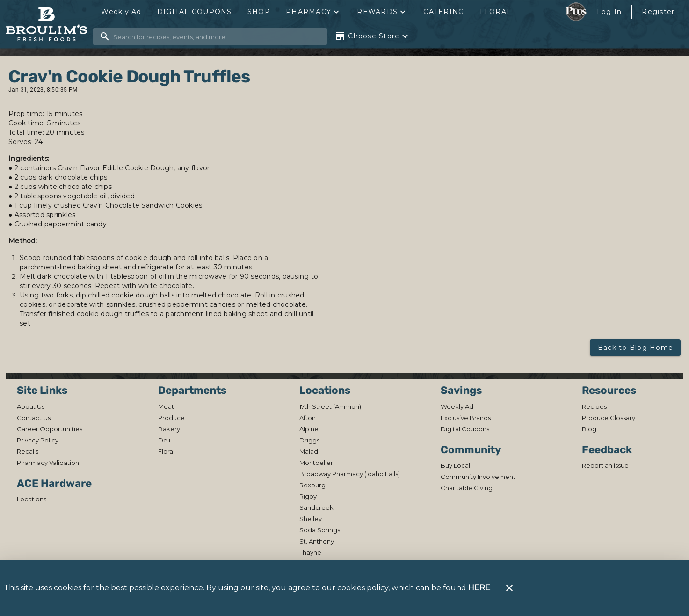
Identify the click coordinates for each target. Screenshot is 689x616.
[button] (313, 12)
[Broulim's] (49, 25)
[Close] (509, 588)
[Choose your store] (373, 36)
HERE (479, 588)
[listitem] (31, 406)
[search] (217, 36)
